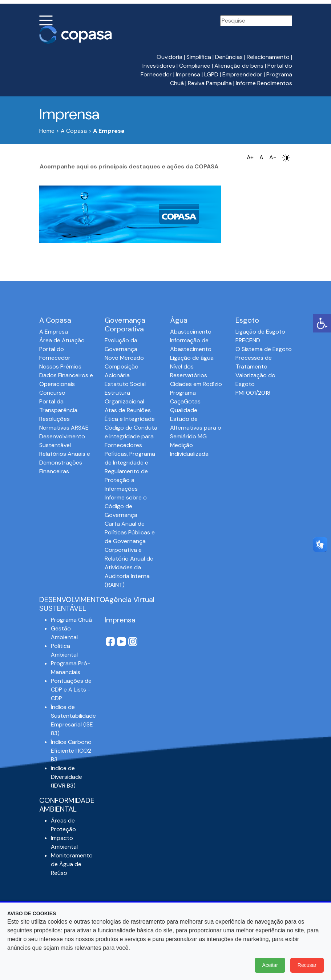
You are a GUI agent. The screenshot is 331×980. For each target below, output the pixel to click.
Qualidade (184, 410)
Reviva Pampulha (210, 83)
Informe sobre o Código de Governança (126, 506)
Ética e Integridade (130, 419)
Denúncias (229, 57)
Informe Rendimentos (264, 83)
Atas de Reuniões (128, 410)
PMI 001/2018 (253, 393)
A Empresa (54, 332)
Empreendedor (242, 74)
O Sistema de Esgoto (264, 349)
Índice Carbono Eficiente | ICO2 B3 (71, 751)
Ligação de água (192, 358)
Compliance (195, 66)
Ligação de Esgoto (260, 332)
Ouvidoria (169, 57)
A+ (250, 157)
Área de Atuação (62, 340)
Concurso (52, 393)
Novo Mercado (124, 358)
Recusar (307, 965)
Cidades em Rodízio (196, 384)
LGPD (211, 74)
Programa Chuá (71, 620)
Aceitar (270, 965)
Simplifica (199, 57)
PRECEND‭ (248, 340)
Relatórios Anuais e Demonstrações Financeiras (65, 463)
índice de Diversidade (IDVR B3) (66, 777)
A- (273, 157)
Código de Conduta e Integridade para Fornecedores (131, 436)
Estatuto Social (125, 384)
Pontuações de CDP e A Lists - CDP (71, 690)
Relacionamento (268, 57)
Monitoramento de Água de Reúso (72, 864)
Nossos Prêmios (60, 366)
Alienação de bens (239, 66)
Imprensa (188, 74)
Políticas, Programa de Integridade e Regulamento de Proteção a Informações (130, 471)
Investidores (159, 66)
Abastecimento (191, 332)
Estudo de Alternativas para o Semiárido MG (196, 428)
